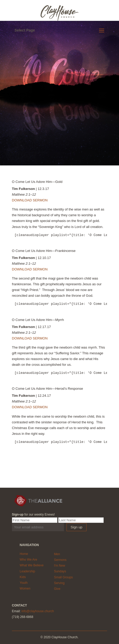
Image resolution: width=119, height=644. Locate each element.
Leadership (27, 571)
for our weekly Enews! (33, 515)
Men (57, 554)
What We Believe (32, 565)
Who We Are (28, 560)
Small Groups (64, 577)
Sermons (60, 560)
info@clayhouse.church (38, 611)
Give (57, 589)
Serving (59, 583)
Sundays (60, 571)
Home (24, 554)
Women (25, 589)
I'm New (60, 566)
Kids (23, 577)
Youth (24, 583)
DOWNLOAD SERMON (30, 200)
